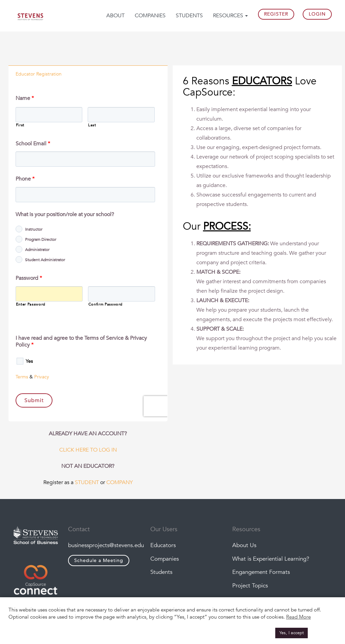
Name (25, 98)
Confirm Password (106, 304)
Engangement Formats (261, 572)
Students (189, 16)
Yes (29, 361)
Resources (230, 16)
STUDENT (87, 482)
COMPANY (120, 482)
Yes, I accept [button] (292, 633)
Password (29, 278)
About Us (244, 545)
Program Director (41, 240)
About (115, 16)
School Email (33, 144)
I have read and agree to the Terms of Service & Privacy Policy (81, 342)
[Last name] (121, 115)
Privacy (42, 377)
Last (92, 125)
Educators (163, 545)
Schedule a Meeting (99, 560)
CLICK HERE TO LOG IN (88, 450)
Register (276, 14)
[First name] (49, 115)
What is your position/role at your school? (65, 215)
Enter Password (31, 304)
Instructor (34, 229)
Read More (298, 617)
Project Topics (250, 586)
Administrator (37, 250)
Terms (22, 377)
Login (317, 14)
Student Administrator (45, 260)
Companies (150, 16)
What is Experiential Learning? (271, 559)
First (20, 125)
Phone (25, 179)
